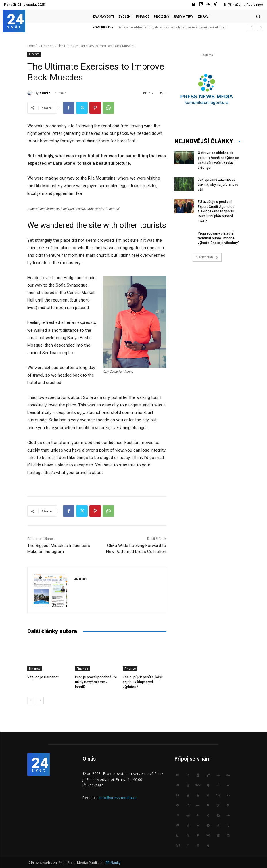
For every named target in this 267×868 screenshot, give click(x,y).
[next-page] (40, 700)
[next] (261, 27)
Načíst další (207, 257)
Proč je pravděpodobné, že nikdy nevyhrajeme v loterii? (96, 682)
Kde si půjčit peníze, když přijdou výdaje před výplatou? (143, 682)
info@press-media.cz (118, 798)
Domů (32, 46)
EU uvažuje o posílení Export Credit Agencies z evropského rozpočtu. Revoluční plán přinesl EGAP (216, 211)
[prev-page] (31, 700)
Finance (47, 46)
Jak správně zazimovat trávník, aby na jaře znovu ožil (218, 185)
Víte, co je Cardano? (43, 677)
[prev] (251, 27)
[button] (258, 16)
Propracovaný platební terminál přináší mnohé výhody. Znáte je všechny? (219, 238)
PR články (113, 863)
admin (45, 93)
